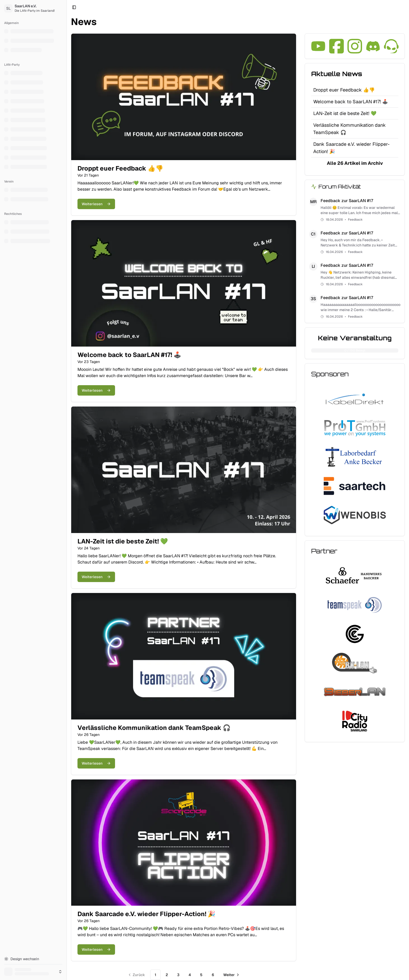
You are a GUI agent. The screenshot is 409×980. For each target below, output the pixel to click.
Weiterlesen (96, 204)
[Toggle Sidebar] (67, 490)
